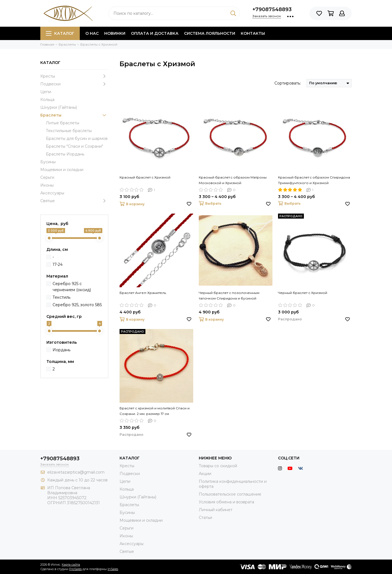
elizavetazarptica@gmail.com (76, 472)
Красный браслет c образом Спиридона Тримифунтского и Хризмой (314, 180)
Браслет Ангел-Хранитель (143, 293)
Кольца (47, 100)
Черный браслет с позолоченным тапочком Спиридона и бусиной (229, 295)
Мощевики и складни (62, 170)
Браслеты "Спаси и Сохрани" (75, 146)
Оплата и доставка (155, 33)
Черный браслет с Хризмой (303, 293)
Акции (205, 474)
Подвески (74, 84)
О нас (92, 33)
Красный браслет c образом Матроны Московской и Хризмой (233, 180)
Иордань (61, 350)
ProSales (75, 569)
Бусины (48, 162)
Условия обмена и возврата (226, 502)
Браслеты (74, 115)
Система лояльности (210, 33)
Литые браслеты (63, 123)
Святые (74, 201)
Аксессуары (52, 193)
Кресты (74, 76)
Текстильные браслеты (69, 131)
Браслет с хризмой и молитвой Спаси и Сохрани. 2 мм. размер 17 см (155, 411)
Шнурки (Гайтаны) (59, 107)
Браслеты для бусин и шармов (77, 138)
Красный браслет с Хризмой (145, 177)
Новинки (115, 33)
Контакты (253, 33)
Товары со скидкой (218, 466)
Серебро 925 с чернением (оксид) (72, 287)
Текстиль (61, 297)
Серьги (47, 177)
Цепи (46, 92)
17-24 (58, 264)
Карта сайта (71, 565)
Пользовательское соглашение (230, 494)
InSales (113, 569)
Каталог (60, 33)
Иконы (47, 185)
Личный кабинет (216, 510)
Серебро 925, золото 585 (77, 305)
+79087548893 (272, 9)
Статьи (205, 518)
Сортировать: (288, 83)
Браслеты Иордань (65, 154)
